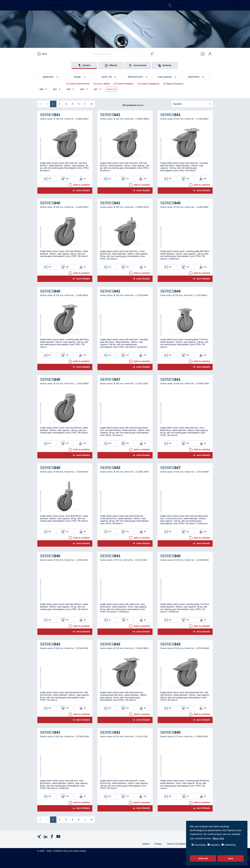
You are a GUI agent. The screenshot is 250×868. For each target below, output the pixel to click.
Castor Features (125, 84)
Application (51, 77)
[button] (238, 8)
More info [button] (218, 838)
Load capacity (167, 77)
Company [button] (77, 8)
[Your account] (210, 54)
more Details (83, 190)
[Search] (152, 54)
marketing (229, 845)
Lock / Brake (103, 84)
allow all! (203, 858)
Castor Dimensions (80, 84)
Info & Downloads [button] (97, 8)
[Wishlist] (203, 54)
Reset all (112, 89)
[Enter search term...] (120, 54)
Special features (175, 84)
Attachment (196, 77)
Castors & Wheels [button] (56, 8)
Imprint (146, 844)
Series (109, 77)
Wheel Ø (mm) (138, 77)
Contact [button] (117, 8)
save (231, 858)
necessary (199, 845)
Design (80, 77)
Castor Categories (150, 84)
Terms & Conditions (177, 844)
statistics (214, 845)
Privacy (158, 844)
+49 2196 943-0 (181, 8)
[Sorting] (192, 104)
